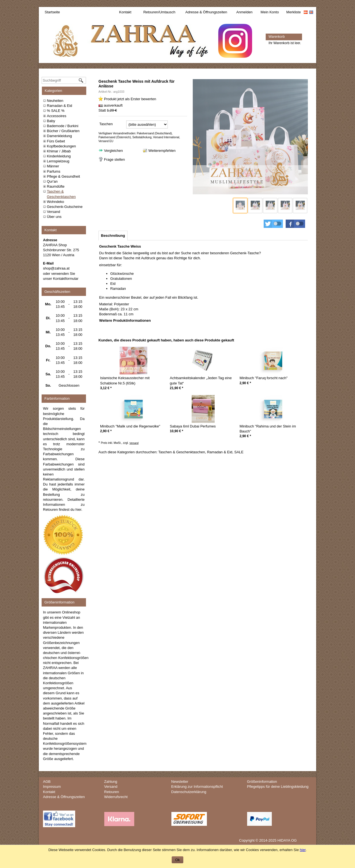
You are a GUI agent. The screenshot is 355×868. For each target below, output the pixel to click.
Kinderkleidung (59, 156)
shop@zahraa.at (56, 268)
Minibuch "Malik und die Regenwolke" (130, 426)
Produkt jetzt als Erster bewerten (130, 99)
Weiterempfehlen (162, 151)
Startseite (52, 12)
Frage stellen (114, 159)
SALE (239, 452)
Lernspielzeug (58, 161)
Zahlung (111, 782)
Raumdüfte (56, 186)
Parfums (54, 171)
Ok (178, 860)
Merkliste (293, 12)
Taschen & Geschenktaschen (182, 452)
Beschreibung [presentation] (113, 236)
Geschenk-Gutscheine (65, 207)
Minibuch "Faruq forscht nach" (264, 378)
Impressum (52, 787)
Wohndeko (55, 202)
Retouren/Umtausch (159, 12)
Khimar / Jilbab (59, 151)
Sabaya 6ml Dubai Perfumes (193, 426)
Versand (54, 212)
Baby (51, 121)
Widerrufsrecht (116, 797)
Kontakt (125, 12)
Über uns (54, 217)
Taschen (106, 124)
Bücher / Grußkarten (63, 131)
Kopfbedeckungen (61, 146)
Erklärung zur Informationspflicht (197, 787)
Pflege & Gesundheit (63, 176)
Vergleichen (113, 151)
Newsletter (180, 782)
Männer (53, 166)
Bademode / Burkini (63, 126)
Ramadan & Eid (59, 106)
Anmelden (244, 12)
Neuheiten (55, 101)
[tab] (113, 236)
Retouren (112, 792)
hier (78, 510)
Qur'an (52, 181)
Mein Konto (270, 12)
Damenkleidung (59, 136)
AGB (47, 782)
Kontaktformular (66, 279)
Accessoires (57, 116)
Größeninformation (262, 782)
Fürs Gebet (56, 141)
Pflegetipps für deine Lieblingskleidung (278, 787)
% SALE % (56, 111)
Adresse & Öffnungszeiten (206, 12)
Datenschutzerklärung (189, 792)
